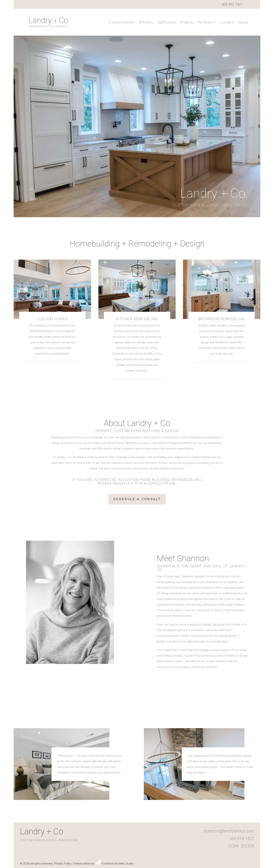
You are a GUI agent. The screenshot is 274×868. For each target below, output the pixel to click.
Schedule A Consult (137, 499)
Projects (187, 23)
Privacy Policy (63, 863)
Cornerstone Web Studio (118, 863)
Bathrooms (167, 23)
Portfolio (205, 23)
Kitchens (146, 23)
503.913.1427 (232, 5)
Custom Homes (122, 23)
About (243, 23)
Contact (227, 23)
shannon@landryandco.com (229, 831)
